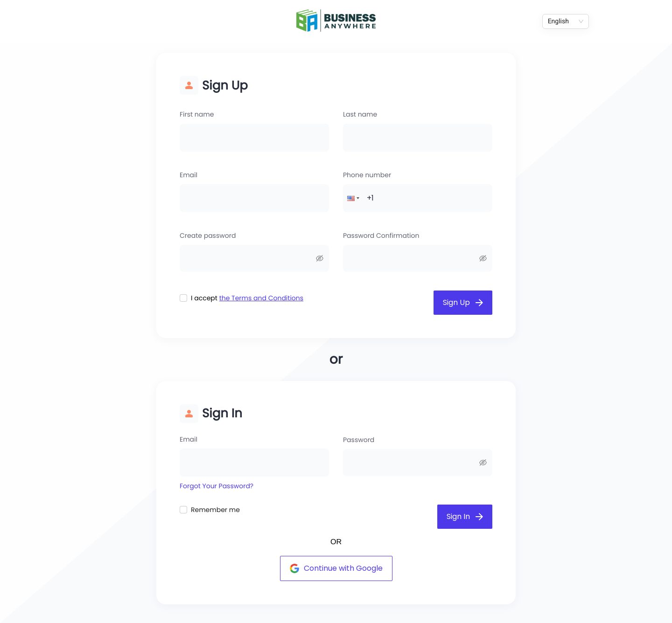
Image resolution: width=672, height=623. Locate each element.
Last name (360, 114)
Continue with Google (336, 568)
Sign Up (463, 302)
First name (197, 114)
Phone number (367, 175)
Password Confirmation (381, 235)
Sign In (465, 516)
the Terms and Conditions (261, 298)
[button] (352, 198)
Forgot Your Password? (217, 486)
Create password (208, 235)
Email (189, 175)
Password (359, 440)
